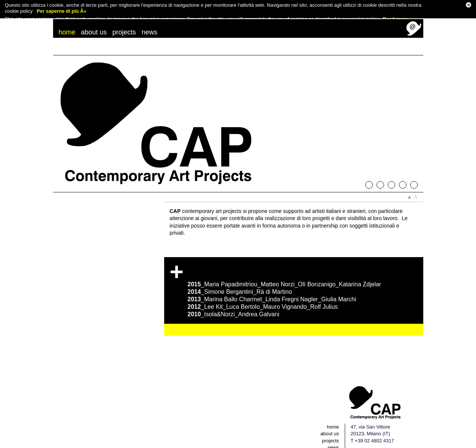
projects (124, 26)
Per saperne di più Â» (62, 10)
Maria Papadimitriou (231, 278)
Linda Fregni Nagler (292, 293)
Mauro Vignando (285, 301)
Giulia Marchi (339, 293)
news (150, 26)
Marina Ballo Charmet (233, 293)
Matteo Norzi (278, 278)
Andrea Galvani (259, 308)
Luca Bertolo (243, 301)
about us (94, 26)
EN (392, 444)
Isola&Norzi (219, 308)
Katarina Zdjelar (360, 278)
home (67, 26)
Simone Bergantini (229, 286)
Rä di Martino (274, 286)
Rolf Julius (324, 301)
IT (383, 444)
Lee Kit (214, 301)
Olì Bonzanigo (317, 278)
